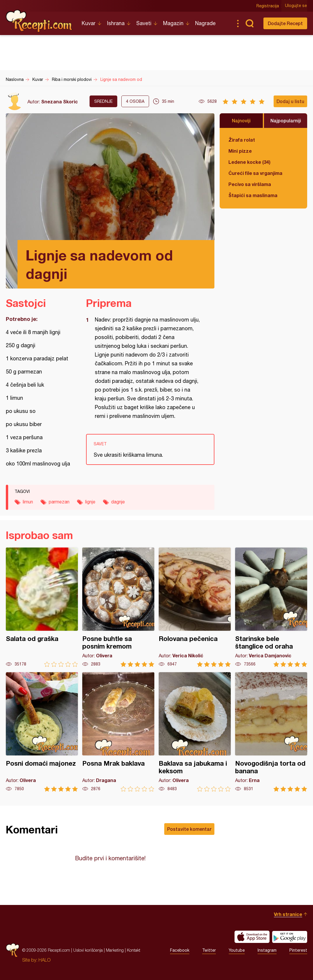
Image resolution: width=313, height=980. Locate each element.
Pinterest (298, 950)
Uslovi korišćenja (88, 950)
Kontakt (134, 950)
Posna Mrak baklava (118, 732)
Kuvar (89, 23)
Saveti (144, 23)
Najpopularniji (286, 120)
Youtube (237, 950)
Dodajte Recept (285, 23)
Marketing (115, 950)
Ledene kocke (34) (249, 162)
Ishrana (116, 23)
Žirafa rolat (242, 140)
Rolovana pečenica (195, 607)
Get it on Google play (290, 937)
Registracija (268, 6)
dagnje (118, 502)
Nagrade (205, 23)
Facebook (180, 950)
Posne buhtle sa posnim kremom (118, 607)
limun (28, 502)
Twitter (209, 950)
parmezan (59, 502)
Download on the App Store (252, 937)
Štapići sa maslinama (253, 195)
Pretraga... (249, 23)
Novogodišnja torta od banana (271, 732)
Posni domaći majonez (42, 732)
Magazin (173, 23)
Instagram (267, 950)
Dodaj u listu (290, 101)
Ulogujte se (296, 6)
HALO (44, 960)
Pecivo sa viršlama (250, 184)
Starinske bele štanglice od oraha (271, 607)
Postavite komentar (189, 829)
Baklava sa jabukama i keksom (195, 732)
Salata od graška (42, 607)
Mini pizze (240, 151)
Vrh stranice (288, 914)
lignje (90, 502)
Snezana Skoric (60, 101)
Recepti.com (39, 21)
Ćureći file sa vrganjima (255, 173)
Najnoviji (241, 120)
